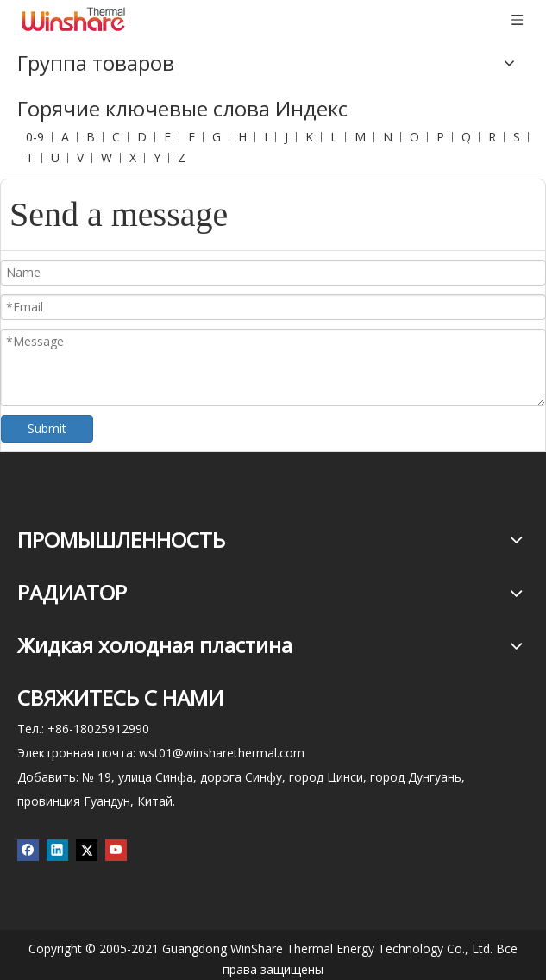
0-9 (35, 137)
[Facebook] (28, 851)
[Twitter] (87, 851)
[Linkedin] (57, 851)
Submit (47, 428)
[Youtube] (116, 851)
